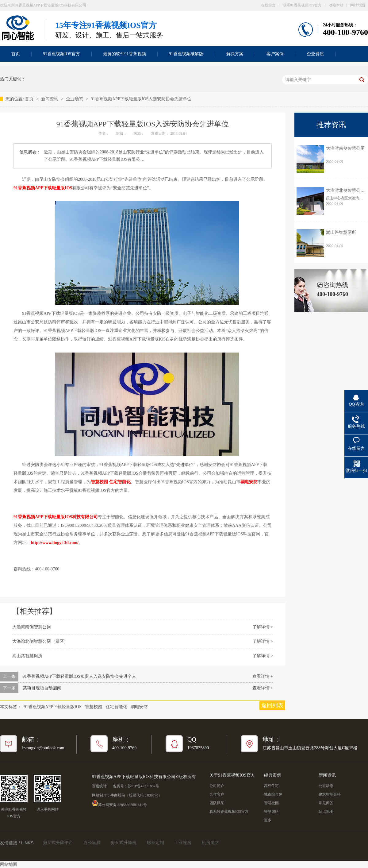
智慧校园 (99, 482)
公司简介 (217, 786)
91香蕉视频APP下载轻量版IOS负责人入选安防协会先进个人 (79, 676)
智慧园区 (271, 812)
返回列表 (272, 705)
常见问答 (326, 803)
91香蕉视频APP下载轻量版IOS (43, 188)
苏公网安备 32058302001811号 (119, 803)
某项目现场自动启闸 (42, 688)
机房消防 (210, 843)
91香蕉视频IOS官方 (61, 54)
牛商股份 (118, 795)
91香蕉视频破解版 (186, 54)
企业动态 (75, 99)
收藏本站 (336, 5)
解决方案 (235, 54)
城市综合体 (273, 794)
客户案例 (275, 54)
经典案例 (273, 775)
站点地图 (326, 812)
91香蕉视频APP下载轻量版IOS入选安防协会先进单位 (141, 99)
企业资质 (315, 54)
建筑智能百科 (330, 794)
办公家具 (92, 843)
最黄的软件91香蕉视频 (125, 54)
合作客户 (217, 794)
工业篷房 (183, 843)
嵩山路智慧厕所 (27, 656)
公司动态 (326, 786)
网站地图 (358, 5)
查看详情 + (263, 676)
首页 (30, 99)
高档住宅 (271, 786)
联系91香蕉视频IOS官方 (302, 5)
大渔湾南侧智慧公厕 (32, 627)
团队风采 (217, 803)
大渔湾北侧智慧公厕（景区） (40, 641)
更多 (268, 820)
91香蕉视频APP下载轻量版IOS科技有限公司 (56, 517)
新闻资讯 (50, 99)
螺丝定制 (155, 843)
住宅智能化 (117, 707)
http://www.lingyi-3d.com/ (55, 543)
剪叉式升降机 (124, 843)
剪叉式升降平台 (58, 843)
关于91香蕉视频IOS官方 (232, 775)
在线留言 (268, 5)
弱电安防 (139, 707)
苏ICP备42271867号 (143, 786)
